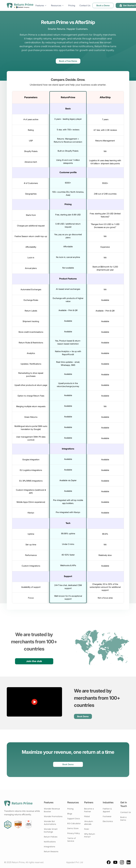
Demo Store (73, 828)
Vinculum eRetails (89, 823)
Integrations (50, 847)
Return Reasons (51, 852)
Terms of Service (72, 840)
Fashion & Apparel (107, 810)
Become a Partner (89, 810)
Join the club (34, 661)
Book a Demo (123, 819)
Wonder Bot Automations (50, 823)
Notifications (50, 842)
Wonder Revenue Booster (52, 810)
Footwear (107, 816)
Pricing (70, 809)
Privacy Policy (74, 833)
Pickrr (87, 829)
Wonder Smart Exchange (51, 830)
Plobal (87, 816)
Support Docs (74, 819)
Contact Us (126, 812)
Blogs (70, 814)
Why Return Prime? (90, 835)
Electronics (108, 821)
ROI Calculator (74, 823)
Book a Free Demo (68, 61)
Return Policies (51, 837)
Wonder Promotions (53, 816)
